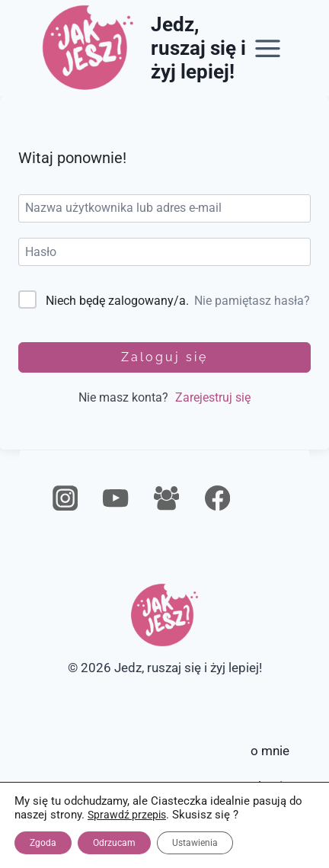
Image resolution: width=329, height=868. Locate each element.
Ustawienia (195, 843)
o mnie (270, 751)
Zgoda (43, 843)
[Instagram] (65, 499)
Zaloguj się (164, 357)
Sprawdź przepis (127, 815)
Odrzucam (114, 843)
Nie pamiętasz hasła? (252, 301)
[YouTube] (116, 499)
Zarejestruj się (213, 397)
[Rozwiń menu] (268, 48)
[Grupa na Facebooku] (166, 499)
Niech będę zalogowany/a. (117, 301)
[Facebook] (217, 499)
